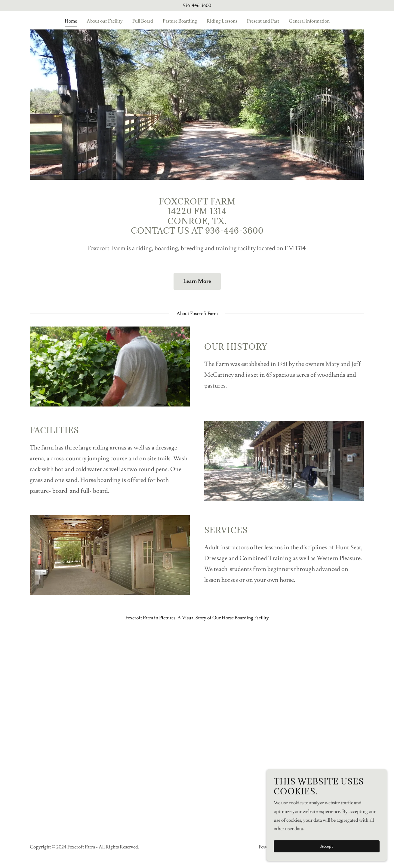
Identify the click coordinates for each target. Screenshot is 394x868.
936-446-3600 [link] (197, 5)
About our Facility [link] (105, 21)
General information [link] (309, 21)
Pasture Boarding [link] (180, 21)
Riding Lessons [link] (222, 21)
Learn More (197, 281)
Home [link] (71, 21)
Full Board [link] (143, 21)
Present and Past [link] (263, 21)
